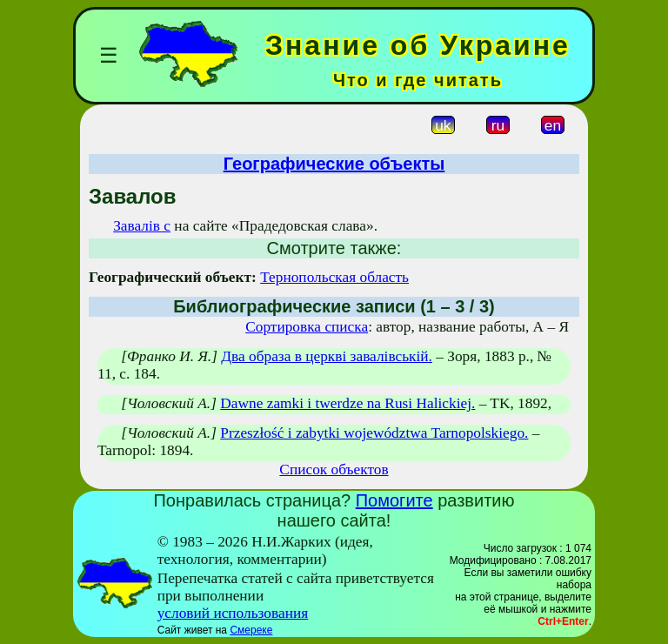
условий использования (233, 613)
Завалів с (142, 226)
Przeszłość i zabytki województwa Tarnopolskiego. (374, 433)
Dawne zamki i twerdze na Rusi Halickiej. (347, 403)
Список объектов (334, 470)
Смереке (251, 630)
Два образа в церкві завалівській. (327, 356)
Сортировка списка (307, 327)
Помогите (394, 500)
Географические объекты (334, 164)
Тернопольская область (334, 277)
